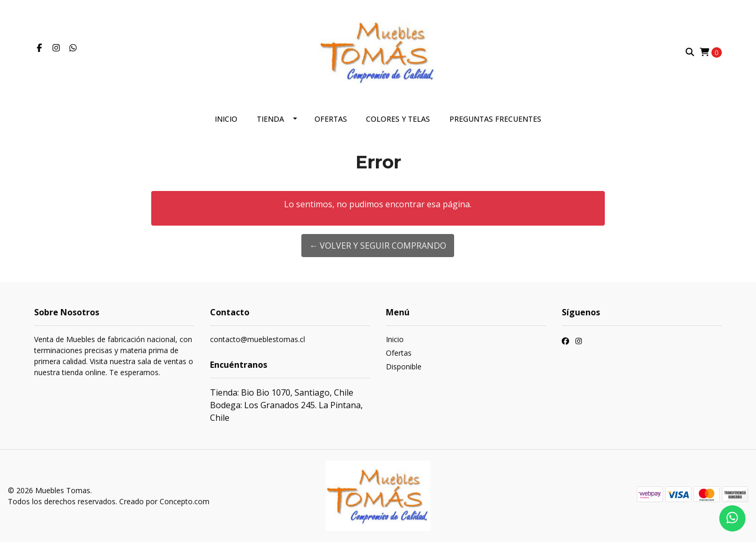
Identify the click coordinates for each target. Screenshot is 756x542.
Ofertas (331, 119)
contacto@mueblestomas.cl (258, 339)
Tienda (270, 119)
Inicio (226, 119)
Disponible (404, 366)
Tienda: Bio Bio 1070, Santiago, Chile (282, 392)
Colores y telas (398, 119)
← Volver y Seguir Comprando (378, 246)
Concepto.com (185, 501)
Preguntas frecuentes (495, 119)
